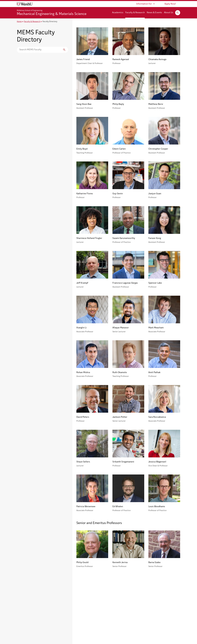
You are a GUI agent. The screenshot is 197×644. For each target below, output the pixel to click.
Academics (118, 13)
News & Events (154, 13)
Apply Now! (170, 4)
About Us (169, 13)
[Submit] (64, 50)
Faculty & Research (135, 13)
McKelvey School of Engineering (30, 11)
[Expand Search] (178, 13)
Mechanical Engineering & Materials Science (52, 14)
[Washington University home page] (25, 4)
